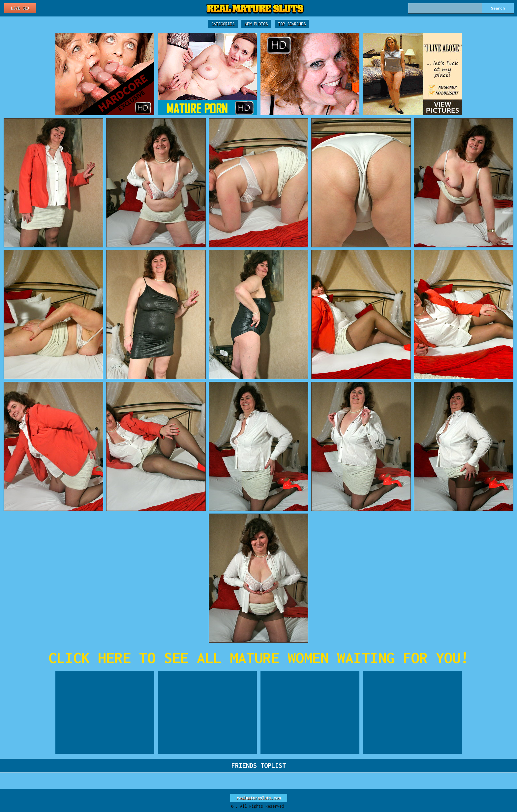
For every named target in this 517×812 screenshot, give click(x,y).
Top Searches (292, 24)
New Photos (256, 24)
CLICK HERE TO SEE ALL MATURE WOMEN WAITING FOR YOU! (259, 658)
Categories (223, 24)
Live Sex (20, 8)
